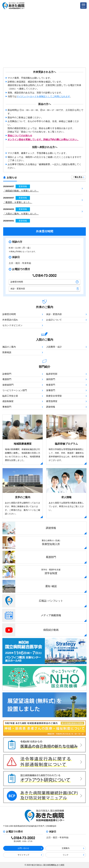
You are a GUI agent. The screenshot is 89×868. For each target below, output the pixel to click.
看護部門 (23, 379)
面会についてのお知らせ (20, 136)
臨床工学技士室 (23, 396)
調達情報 (66, 407)
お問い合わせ (30, 848)
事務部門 (23, 407)
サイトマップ (30, 855)
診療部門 (23, 374)
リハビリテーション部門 (23, 390)
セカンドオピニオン (23, 325)
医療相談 (23, 352)
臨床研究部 (66, 374)
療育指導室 (66, 401)
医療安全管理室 (66, 396)
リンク (73, 855)
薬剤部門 (66, 379)
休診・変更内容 (44, 289)
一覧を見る (78, 177)
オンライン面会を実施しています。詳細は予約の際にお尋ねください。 (43, 140)
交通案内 (73, 848)
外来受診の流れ (23, 320)
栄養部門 (66, 390)
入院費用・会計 (66, 347)
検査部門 (66, 385)
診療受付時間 (44, 282)
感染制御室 (23, 401)
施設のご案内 (23, 347)
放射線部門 (23, 385)
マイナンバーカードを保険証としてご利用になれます (43, 96)
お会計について (66, 320)
